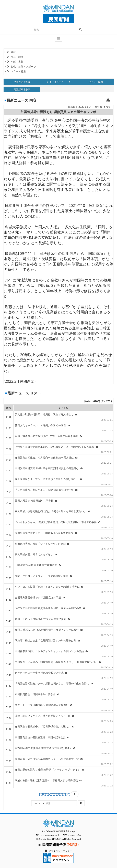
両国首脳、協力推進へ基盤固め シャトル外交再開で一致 (49, 759)
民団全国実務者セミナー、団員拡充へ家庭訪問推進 (46, 533)
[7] (58, 794)
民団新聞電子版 (22, 89)
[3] (47, 794)
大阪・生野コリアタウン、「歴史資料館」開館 (43, 576)
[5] (52, 794)
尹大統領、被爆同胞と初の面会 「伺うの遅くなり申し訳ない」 (53, 511)
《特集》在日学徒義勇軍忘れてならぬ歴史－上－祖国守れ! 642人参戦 (56, 447)
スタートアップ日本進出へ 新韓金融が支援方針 (44, 705)
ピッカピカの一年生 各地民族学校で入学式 (41, 673)
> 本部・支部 (14, 62)
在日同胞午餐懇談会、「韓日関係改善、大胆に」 (45, 726)
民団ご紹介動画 (22, 82)
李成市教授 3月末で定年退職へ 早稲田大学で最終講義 (48, 780)
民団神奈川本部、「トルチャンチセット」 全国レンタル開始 (51, 651)
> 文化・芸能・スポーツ (20, 66)
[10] (68, 794)
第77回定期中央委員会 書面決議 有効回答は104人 (45, 748)
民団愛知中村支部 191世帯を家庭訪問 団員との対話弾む (49, 468)
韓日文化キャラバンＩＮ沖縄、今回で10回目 (42, 425)
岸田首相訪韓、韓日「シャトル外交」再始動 (42, 544)
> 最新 (10, 52)
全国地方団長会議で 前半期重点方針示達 (40, 597)
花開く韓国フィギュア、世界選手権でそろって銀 (45, 716)
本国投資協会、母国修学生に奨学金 (37, 694)
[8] (61, 794)
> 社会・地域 (14, 57)
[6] (55, 794)
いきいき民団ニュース (59, 82)
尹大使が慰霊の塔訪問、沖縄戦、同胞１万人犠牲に (46, 414)
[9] (64, 794)
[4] (50, 794)
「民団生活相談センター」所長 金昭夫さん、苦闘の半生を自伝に (54, 683)
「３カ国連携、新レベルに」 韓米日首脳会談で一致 (46, 490)
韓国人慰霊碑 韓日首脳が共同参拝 (36, 501)
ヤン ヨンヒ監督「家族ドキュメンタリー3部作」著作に (49, 587)
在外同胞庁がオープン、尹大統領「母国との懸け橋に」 (48, 479)
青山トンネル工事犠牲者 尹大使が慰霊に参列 (42, 619)
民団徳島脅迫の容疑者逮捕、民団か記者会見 (42, 737)
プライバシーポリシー (60, 851)
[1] (41, 794)
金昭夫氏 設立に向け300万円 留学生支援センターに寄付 (49, 630)
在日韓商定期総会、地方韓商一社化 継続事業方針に (46, 457)
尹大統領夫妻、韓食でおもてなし (36, 554)
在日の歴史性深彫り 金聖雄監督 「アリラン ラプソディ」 (49, 769)
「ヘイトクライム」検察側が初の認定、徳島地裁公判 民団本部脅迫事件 (58, 522)
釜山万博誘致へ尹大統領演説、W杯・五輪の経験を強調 (48, 436)
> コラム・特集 (15, 71)
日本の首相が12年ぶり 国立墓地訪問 (38, 565)
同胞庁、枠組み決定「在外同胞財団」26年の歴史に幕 (47, 640)
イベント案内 (96, 82)
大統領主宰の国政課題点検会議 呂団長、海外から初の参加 (50, 608)
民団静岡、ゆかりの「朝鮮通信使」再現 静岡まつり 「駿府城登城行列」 (58, 662)
